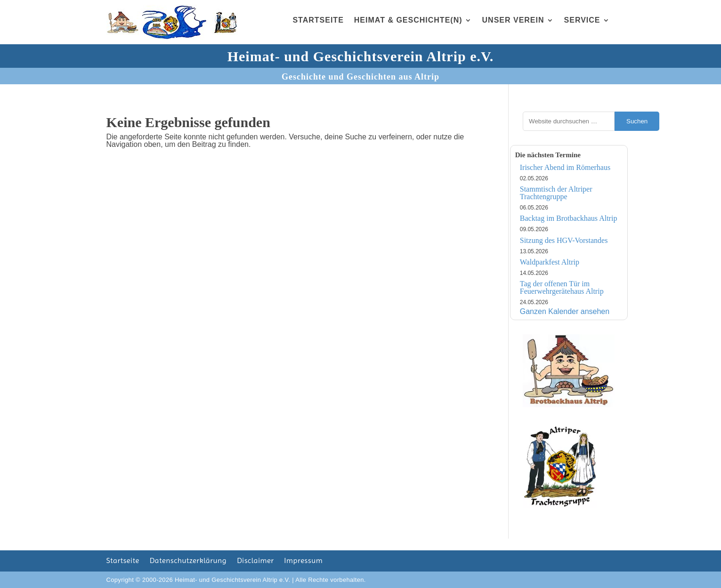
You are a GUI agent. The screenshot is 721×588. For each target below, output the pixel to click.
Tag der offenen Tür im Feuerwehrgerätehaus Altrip (562, 287)
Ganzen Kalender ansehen (565, 311)
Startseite (318, 20)
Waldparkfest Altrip (550, 262)
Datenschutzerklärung (188, 561)
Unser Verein (513, 20)
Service (582, 20)
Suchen (637, 121)
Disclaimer (255, 561)
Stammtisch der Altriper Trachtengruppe (556, 193)
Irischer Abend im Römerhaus (565, 167)
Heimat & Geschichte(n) (408, 20)
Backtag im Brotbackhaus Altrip (569, 218)
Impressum (303, 561)
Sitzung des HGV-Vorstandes (564, 240)
